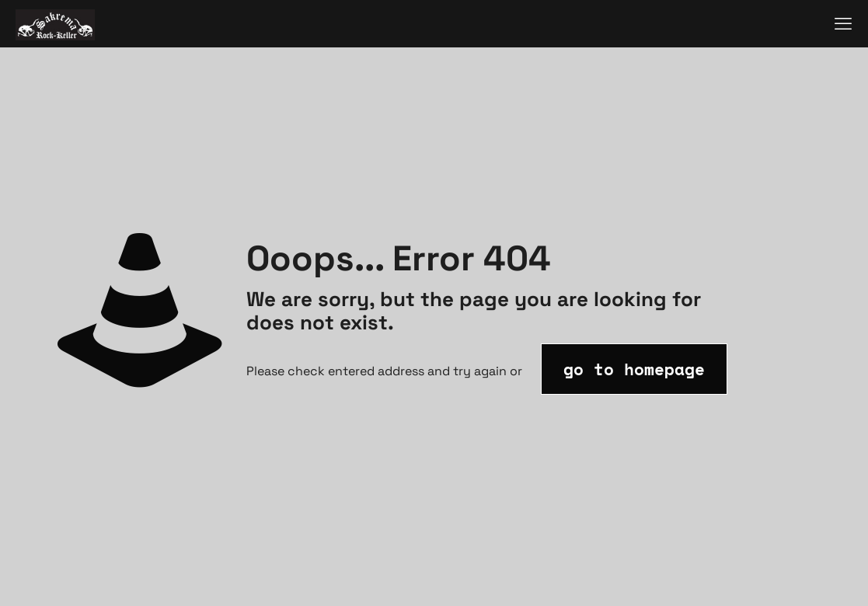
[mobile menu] (843, 23)
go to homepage (634, 369)
